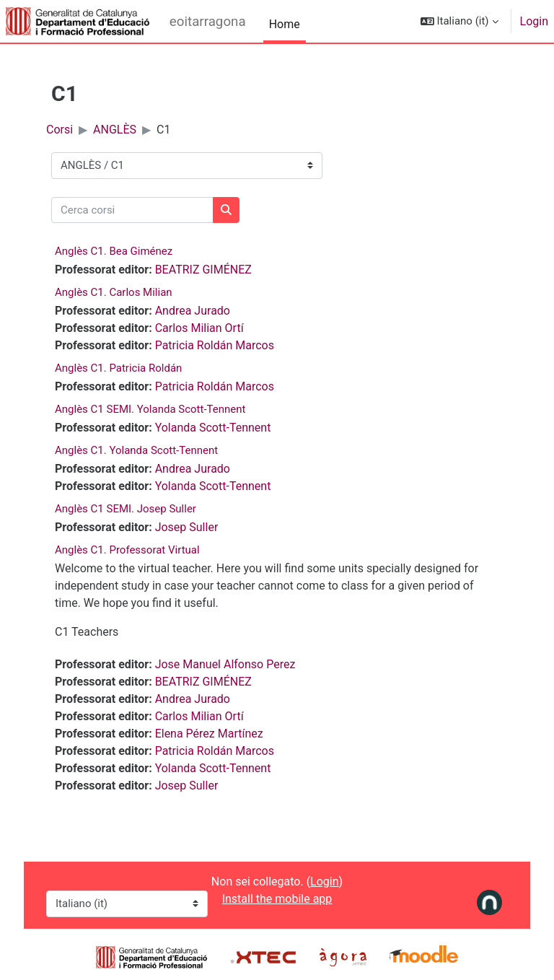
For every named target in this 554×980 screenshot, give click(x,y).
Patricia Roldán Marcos (215, 345)
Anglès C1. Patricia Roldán (118, 368)
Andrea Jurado (193, 311)
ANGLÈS (115, 130)
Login (534, 21)
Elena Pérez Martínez (209, 734)
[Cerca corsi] (132, 210)
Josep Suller (187, 527)
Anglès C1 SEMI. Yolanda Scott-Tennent (150, 409)
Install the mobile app (277, 899)
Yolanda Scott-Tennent (213, 428)
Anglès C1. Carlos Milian (114, 292)
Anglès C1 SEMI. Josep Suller (126, 509)
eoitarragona (208, 22)
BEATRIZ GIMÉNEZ (203, 270)
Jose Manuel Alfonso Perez (225, 664)
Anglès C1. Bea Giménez (114, 251)
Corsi (60, 130)
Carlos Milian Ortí (199, 328)
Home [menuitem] (285, 24)
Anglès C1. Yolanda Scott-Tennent (136, 450)
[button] (460, 21)
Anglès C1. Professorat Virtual (127, 550)
